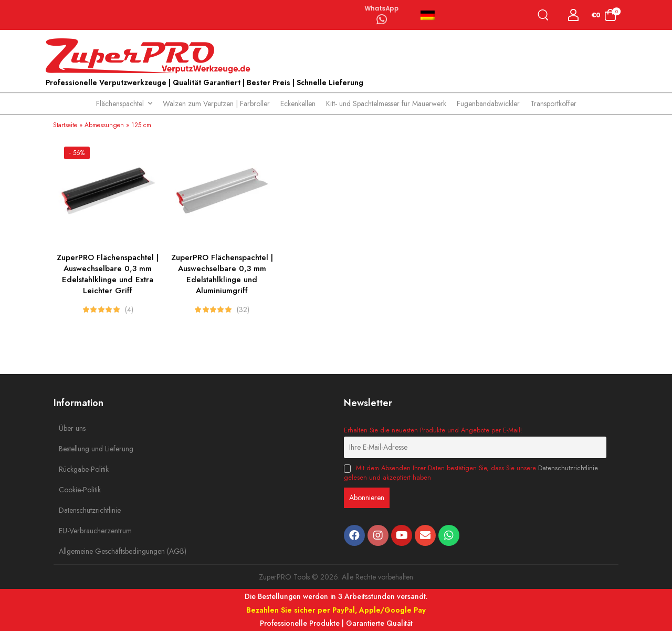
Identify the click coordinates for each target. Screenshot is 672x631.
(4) (129, 309)
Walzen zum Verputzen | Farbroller (216, 104)
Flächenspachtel (120, 104)
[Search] (545, 15)
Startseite (65, 125)
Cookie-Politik (80, 490)
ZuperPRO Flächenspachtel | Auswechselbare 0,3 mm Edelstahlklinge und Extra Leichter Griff (108, 274)
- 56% (77, 153)
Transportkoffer (553, 104)
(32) (243, 309)
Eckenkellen (298, 104)
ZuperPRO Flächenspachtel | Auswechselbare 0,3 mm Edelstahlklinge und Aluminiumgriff (222, 274)
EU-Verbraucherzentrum (82, 531)
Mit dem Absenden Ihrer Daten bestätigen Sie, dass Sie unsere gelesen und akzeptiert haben (471, 473)
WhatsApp (382, 7)
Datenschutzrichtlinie (82, 510)
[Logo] (151, 56)
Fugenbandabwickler (488, 104)
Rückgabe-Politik (82, 469)
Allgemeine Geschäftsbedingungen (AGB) (82, 551)
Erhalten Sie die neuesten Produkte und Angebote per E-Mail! (433, 430)
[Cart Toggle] (604, 15)
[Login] (574, 15)
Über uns (72, 428)
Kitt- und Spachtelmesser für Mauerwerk (386, 104)
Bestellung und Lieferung (82, 449)
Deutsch (428, 15)
